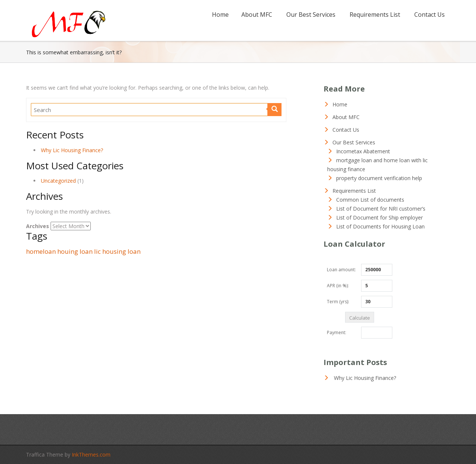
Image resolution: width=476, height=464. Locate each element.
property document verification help (379, 178)
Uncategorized (58, 181)
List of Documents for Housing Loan (380, 226)
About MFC (257, 15)
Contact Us (430, 15)
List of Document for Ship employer (379, 217)
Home (220, 15)
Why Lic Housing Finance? (72, 150)
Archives (38, 226)
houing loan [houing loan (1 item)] (75, 251)
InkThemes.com (91, 455)
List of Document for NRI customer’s (381, 209)
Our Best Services (311, 15)
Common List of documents (370, 200)
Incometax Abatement (363, 151)
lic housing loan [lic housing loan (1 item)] (117, 251)
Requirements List (375, 15)
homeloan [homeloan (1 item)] (41, 251)
